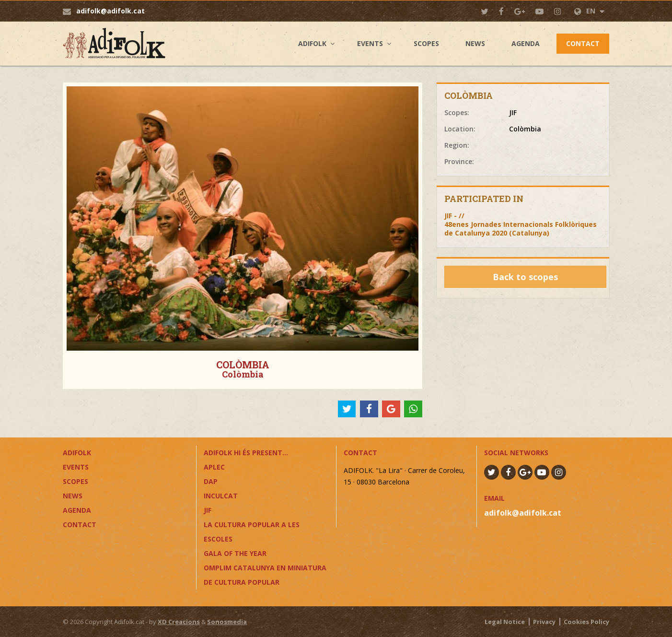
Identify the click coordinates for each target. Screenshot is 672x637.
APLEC (214, 467)
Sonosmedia (227, 622)
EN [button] (589, 11)
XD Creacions (179, 622)
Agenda (526, 43)
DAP (211, 481)
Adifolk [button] (312, 43)
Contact (583, 43)
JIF (208, 510)
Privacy (544, 622)
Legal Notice (505, 622)
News (475, 43)
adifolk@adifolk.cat (110, 11)
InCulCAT (221, 496)
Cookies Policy (586, 622)
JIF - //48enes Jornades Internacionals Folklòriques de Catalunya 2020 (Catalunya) (521, 224)
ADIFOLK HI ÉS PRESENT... (246, 453)
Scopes (426, 43)
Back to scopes (525, 277)
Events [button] (370, 43)
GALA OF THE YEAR (235, 553)
